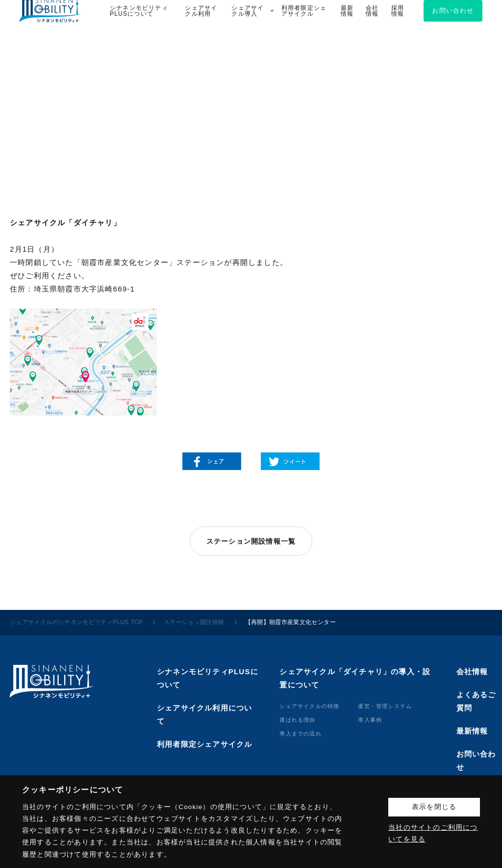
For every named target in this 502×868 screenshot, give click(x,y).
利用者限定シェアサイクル (204, 744)
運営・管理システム (385, 706)
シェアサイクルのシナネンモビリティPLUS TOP (76, 622)
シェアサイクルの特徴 (309, 706)
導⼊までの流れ (300, 734)
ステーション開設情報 (194, 622)
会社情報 (472, 671)
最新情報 (472, 731)
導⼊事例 (370, 720)
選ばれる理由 (297, 720)
